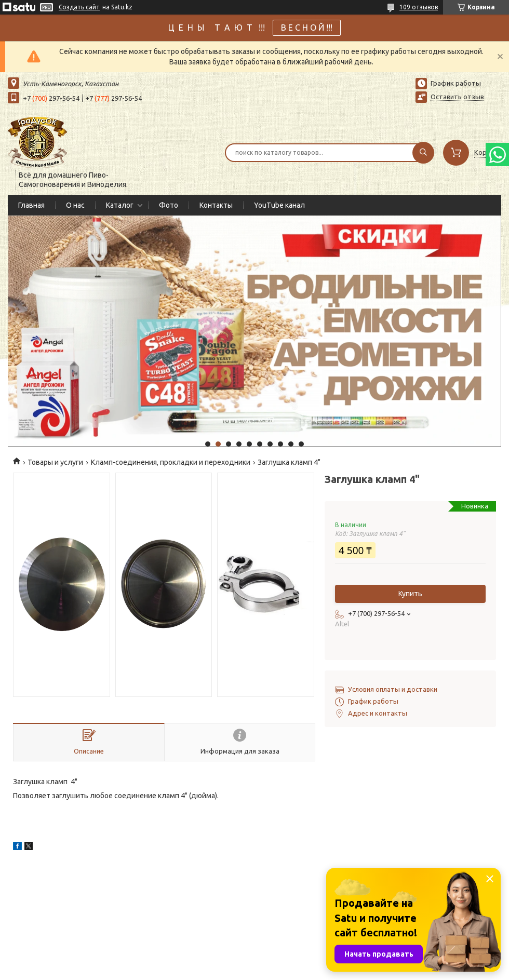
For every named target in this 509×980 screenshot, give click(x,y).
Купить (410, 594)
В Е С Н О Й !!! (307, 28)
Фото (169, 205)
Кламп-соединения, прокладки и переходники (171, 462)
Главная (31, 205)
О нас (75, 205)
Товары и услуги (55, 462)
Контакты (216, 205)
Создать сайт (79, 7)
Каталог (120, 205)
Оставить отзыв (457, 97)
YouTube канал (279, 205)
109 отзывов (419, 7)
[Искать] (423, 153)
